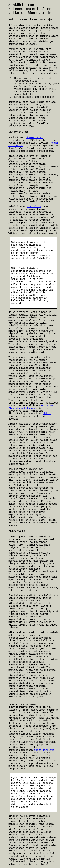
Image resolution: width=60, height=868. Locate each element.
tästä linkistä (44, 750)
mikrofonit (34, 207)
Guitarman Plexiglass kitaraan (31, 407)
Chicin (47, 414)
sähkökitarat (34, 138)
